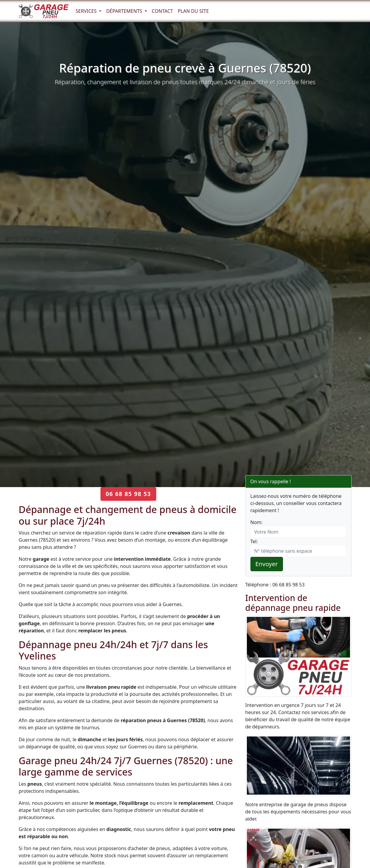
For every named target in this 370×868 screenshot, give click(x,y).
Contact (162, 11)
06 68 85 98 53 (128, 494)
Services (87, 11)
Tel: (254, 541)
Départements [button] (125, 11)
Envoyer (267, 564)
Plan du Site (193, 11)
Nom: (257, 522)
